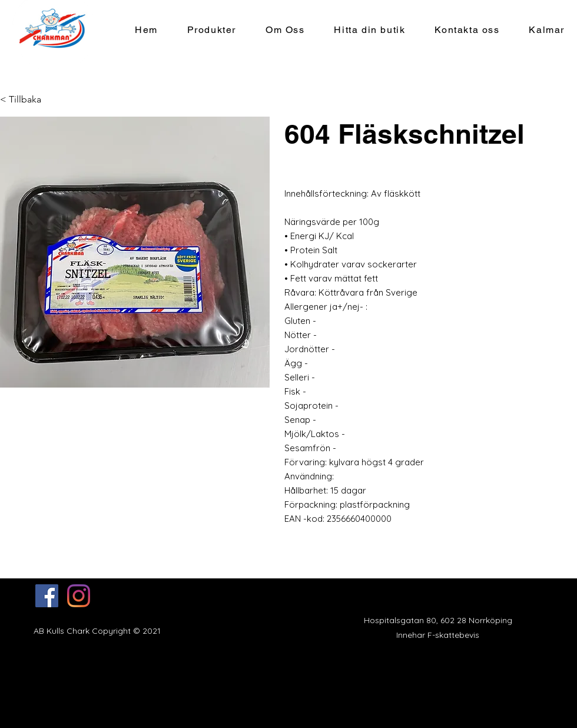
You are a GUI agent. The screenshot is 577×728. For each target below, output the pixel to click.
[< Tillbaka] (23, 100)
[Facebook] (47, 596)
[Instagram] (79, 596)
